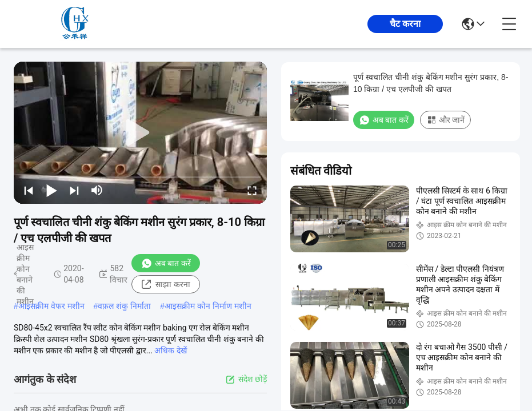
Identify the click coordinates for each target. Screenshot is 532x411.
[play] (141, 133)
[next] (74, 190)
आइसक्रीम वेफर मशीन (51, 306)
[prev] (29, 190)
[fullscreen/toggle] (252, 190)
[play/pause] (51, 190)
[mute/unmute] (97, 190)
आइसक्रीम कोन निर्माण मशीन (208, 306)
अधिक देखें (170, 350)
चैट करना (405, 24)
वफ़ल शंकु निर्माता (124, 306)
